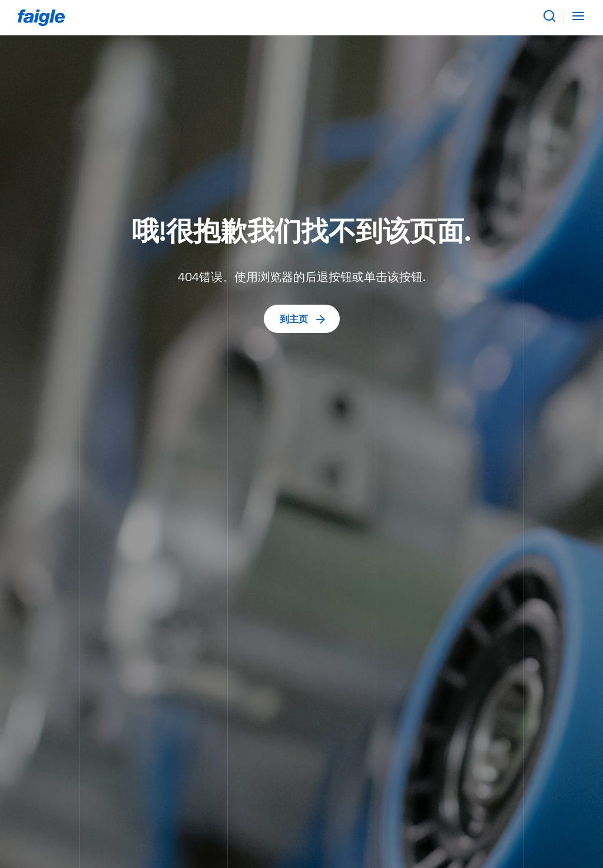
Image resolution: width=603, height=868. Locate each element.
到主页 (303, 319)
